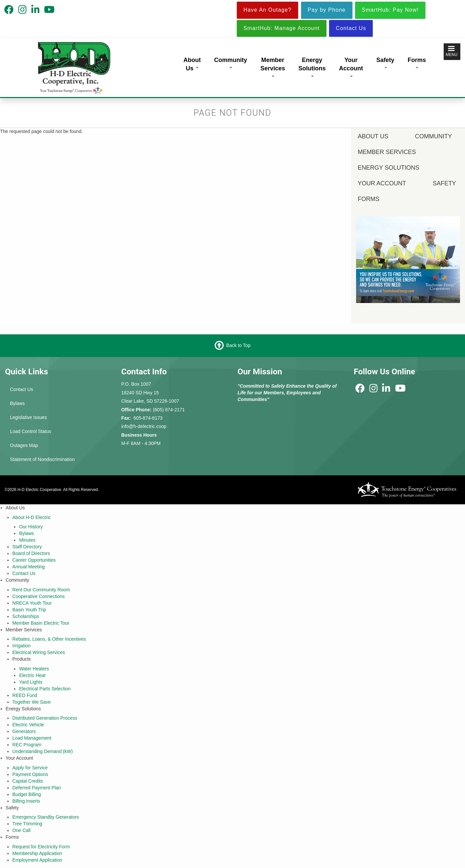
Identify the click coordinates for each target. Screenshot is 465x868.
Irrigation (21, 646)
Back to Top (238, 345)
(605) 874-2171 (169, 410)
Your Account (351, 67)
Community (231, 63)
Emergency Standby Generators (46, 817)
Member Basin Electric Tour (41, 623)
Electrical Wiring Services (39, 652)
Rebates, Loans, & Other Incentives (49, 639)
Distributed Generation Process (45, 718)
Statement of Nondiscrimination (42, 459)
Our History (31, 527)
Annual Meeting (28, 567)
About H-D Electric (31, 517)
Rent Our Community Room (41, 590)
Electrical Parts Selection (45, 689)
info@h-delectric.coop (144, 426)
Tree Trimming (27, 824)
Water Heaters (34, 669)
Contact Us (21, 389)
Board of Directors (31, 553)
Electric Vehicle (28, 725)
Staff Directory (27, 547)
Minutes (27, 540)
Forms (417, 63)
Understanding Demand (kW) (42, 751)
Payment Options (30, 774)
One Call (21, 830)
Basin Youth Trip (29, 610)
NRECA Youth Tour (32, 603)
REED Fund (25, 695)
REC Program (27, 745)
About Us (192, 64)
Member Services (273, 67)
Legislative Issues (28, 417)
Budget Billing (27, 794)
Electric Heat (32, 675)
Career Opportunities (34, 560)
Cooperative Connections (38, 596)
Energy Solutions (312, 67)
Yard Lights (31, 682)
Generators (24, 731)
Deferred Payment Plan (37, 788)
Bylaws (17, 403)
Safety (385, 63)
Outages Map (24, 445)
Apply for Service (30, 768)
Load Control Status (31, 431)
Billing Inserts (26, 801)
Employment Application (37, 860)
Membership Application (37, 853)
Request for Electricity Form (41, 847)
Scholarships (26, 616)
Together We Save (31, 702)
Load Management (32, 738)
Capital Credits (28, 781)
